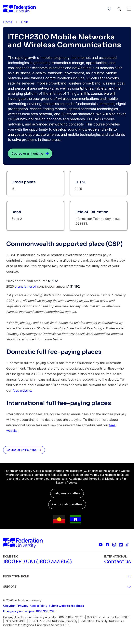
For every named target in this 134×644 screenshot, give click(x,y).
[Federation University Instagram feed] (114, 545)
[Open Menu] (129, 9)
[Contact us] (118, 562)
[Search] (119, 9)
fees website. (22, 390)
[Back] (17, 22)
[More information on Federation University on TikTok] (127, 545)
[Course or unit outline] (30, 153)
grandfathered (25, 286)
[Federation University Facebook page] (107, 545)
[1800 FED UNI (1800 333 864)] (37, 562)
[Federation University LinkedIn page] (121, 545)
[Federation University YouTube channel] (101, 545)
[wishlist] (109, 9)
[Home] (19, 9)
